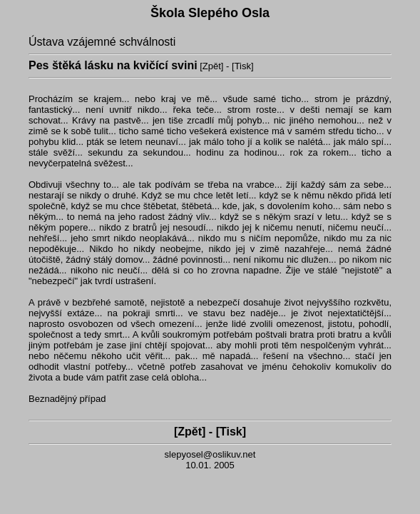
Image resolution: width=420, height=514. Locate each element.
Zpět (212, 66)
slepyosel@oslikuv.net (210, 454)
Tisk (243, 66)
